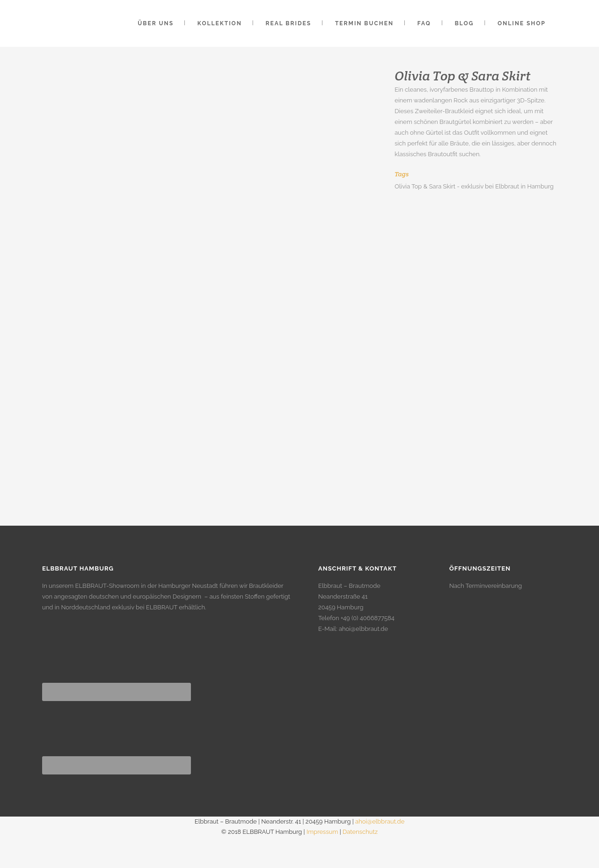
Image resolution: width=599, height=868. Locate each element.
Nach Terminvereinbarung (486, 586)
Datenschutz (360, 832)
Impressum (322, 832)
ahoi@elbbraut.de (363, 629)
